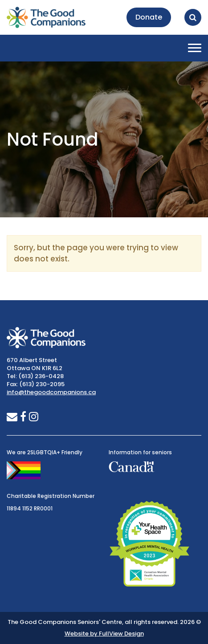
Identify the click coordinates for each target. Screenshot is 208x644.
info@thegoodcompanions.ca (51, 392)
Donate (149, 17)
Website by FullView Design (104, 634)
